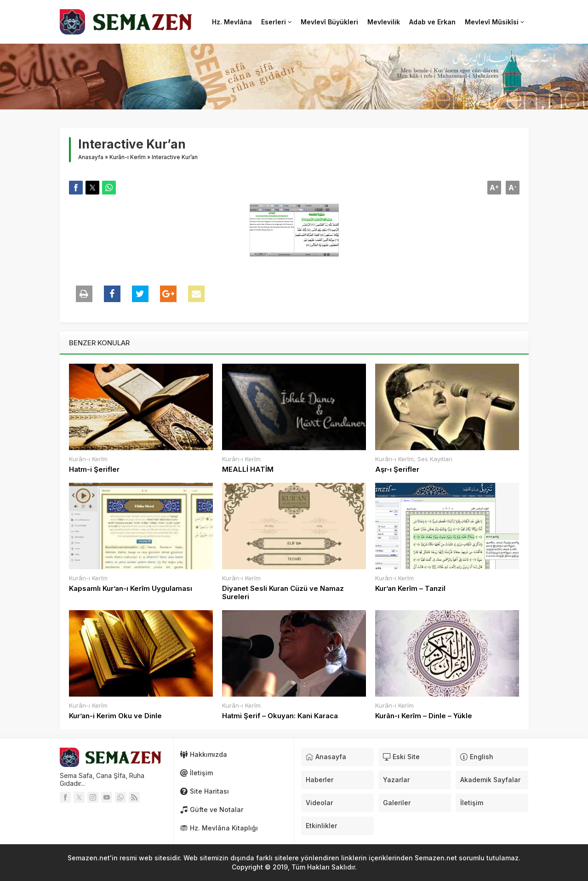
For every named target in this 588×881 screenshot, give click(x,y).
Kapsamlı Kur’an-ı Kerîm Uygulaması (131, 589)
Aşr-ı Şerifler (397, 469)
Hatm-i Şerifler (94, 469)
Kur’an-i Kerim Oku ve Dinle (115, 716)
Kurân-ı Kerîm (128, 157)
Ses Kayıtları (435, 459)
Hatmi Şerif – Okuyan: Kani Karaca (280, 716)
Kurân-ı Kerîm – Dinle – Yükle (424, 716)
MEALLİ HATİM (248, 469)
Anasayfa (91, 157)
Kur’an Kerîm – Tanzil (410, 589)
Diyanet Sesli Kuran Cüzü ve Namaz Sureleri (283, 593)
